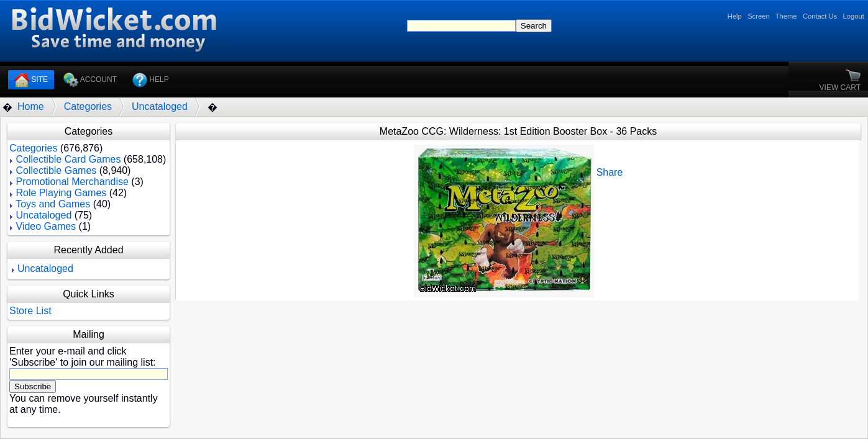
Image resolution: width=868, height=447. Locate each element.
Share (610, 172)
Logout (854, 16)
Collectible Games (56, 170)
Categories (88, 106)
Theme (786, 16)
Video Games (46, 226)
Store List (30, 311)
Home (31, 106)
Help (735, 16)
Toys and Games (53, 204)
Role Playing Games (61, 193)
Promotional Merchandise (72, 182)
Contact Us (820, 16)
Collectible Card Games (68, 159)
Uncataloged (160, 106)
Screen (758, 16)
